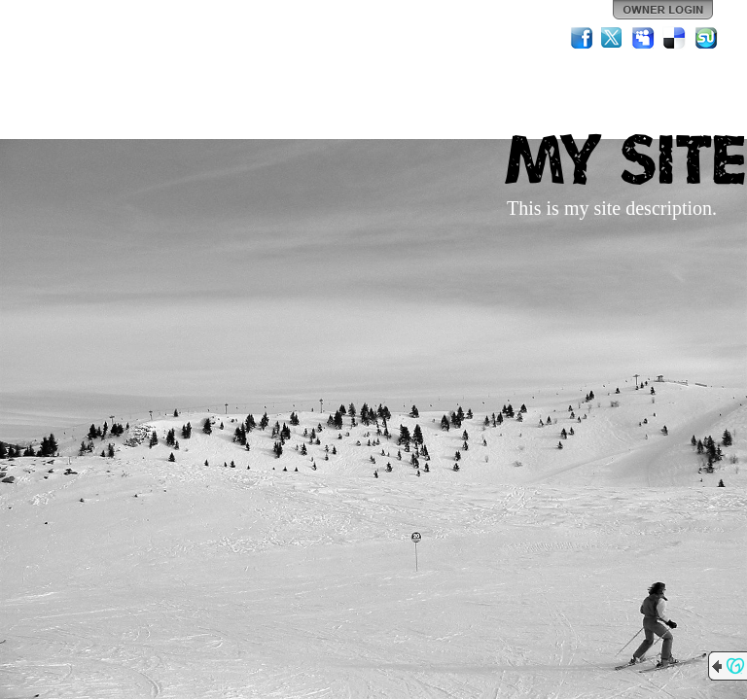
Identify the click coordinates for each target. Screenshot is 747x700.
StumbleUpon (706, 38)
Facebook (582, 38)
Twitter (613, 38)
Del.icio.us (675, 38)
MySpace (644, 38)
